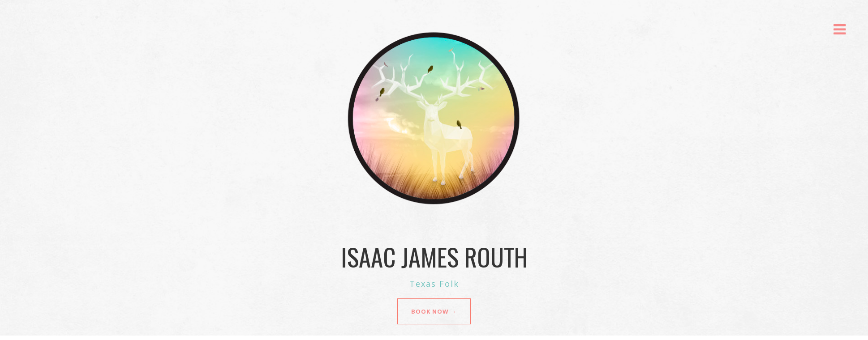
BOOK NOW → (434, 311)
